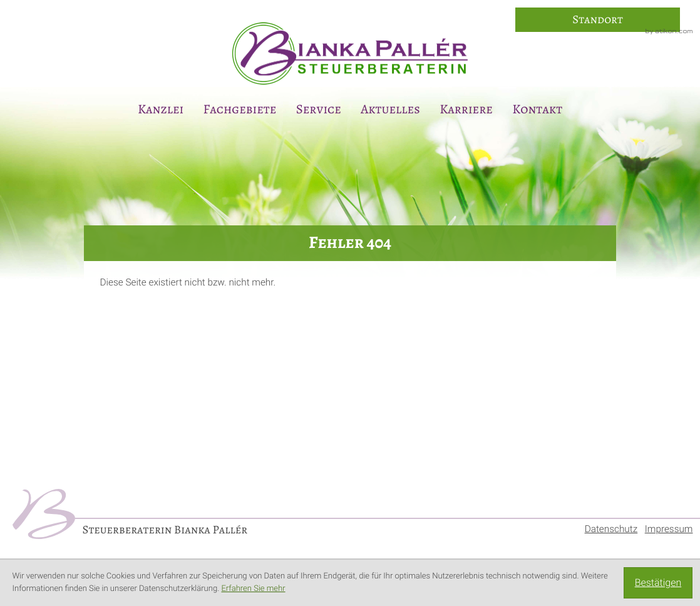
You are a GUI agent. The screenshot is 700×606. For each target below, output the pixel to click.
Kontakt (537, 109)
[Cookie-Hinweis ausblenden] (658, 583)
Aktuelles (390, 109)
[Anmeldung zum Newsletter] (682, 285)
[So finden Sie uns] (597, 20)
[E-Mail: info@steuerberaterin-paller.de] (682, 251)
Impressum (669, 529)
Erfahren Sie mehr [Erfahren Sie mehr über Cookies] (253, 589)
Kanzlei (161, 109)
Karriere (466, 109)
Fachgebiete (240, 109)
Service (319, 109)
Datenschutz (611, 529)
